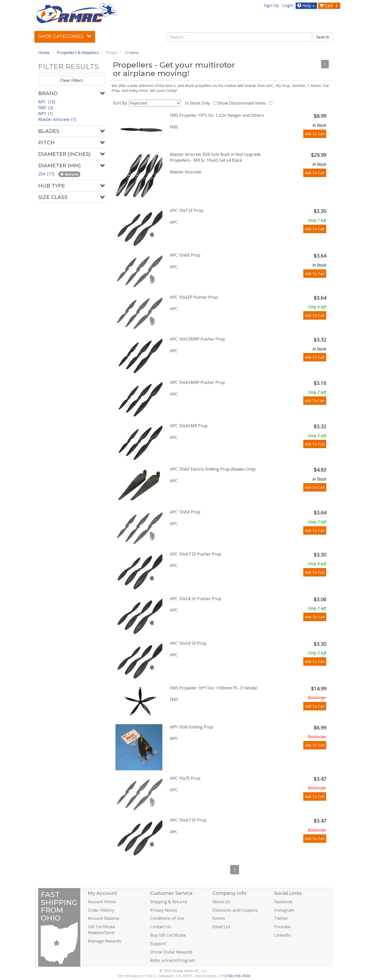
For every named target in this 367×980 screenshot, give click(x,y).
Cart (330, 6)
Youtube (282, 927)
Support (158, 944)
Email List (221, 927)
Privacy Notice (164, 910)
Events (219, 918)
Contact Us (161, 927)
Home (44, 53)
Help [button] (307, 6)
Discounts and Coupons (235, 910)
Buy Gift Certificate (168, 935)
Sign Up (271, 5)
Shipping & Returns (169, 902)
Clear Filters (72, 80)
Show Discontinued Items (243, 103)
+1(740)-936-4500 (235, 976)
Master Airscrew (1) (57, 119)
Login (288, 5)
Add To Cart (315, 134)
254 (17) (47, 174)
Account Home (102, 902)
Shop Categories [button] (65, 36)
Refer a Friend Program (173, 960)
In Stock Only (199, 103)
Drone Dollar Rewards (171, 952)
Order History (101, 910)
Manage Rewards (104, 941)
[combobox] (239, 37)
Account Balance (104, 918)
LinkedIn (283, 935)
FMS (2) (46, 108)
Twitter (281, 918)
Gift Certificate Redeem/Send (102, 930)
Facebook (283, 902)
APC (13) (47, 102)
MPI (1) (45, 114)
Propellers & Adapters (78, 53)
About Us (221, 902)
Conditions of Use (167, 918)
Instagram (284, 910)
